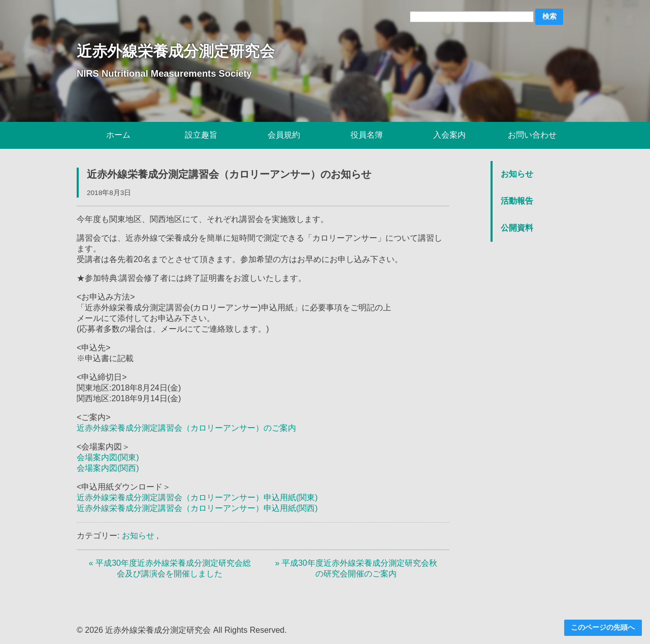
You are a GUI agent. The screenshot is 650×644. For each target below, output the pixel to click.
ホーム (118, 135)
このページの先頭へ (603, 627)
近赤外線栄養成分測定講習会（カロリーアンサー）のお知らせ (229, 174)
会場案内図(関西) (108, 468)
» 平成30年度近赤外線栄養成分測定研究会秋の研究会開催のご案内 (356, 568)
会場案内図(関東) (108, 457)
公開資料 (517, 228)
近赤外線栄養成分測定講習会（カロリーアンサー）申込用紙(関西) (197, 508)
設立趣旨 (201, 135)
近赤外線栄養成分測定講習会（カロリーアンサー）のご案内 (186, 428)
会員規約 (284, 135)
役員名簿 (367, 135)
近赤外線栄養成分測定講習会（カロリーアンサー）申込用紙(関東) (197, 497)
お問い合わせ (532, 135)
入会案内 (449, 135)
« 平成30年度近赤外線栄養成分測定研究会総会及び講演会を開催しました (170, 568)
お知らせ (138, 536)
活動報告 (517, 201)
